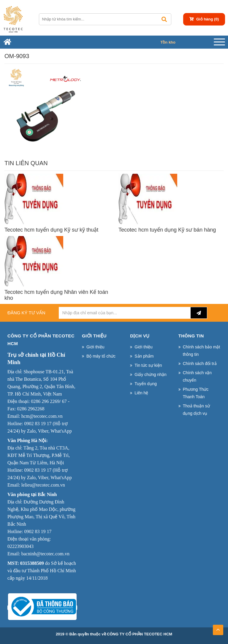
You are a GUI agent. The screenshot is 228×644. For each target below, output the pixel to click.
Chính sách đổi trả (200, 364)
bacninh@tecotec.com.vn (45, 554)
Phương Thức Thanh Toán (196, 393)
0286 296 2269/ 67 (49, 401)
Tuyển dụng (146, 384)
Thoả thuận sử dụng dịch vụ (196, 410)
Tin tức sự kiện (148, 365)
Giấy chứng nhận (151, 374)
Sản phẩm (144, 356)
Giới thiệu (95, 347)
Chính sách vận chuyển (197, 376)
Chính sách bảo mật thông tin (202, 351)
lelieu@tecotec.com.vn (43, 485)
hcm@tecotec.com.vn (42, 416)
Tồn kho (168, 42)
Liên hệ (141, 393)
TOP (218, 628)
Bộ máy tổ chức (101, 356)
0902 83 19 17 (38, 424)
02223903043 (20, 546)
